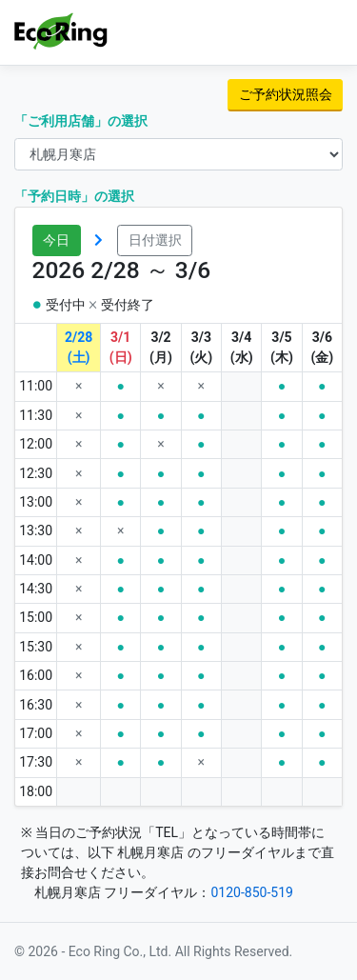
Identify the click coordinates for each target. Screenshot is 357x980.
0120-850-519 (251, 892)
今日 (56, 240)
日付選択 (155, 240)
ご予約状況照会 (286, 94)
